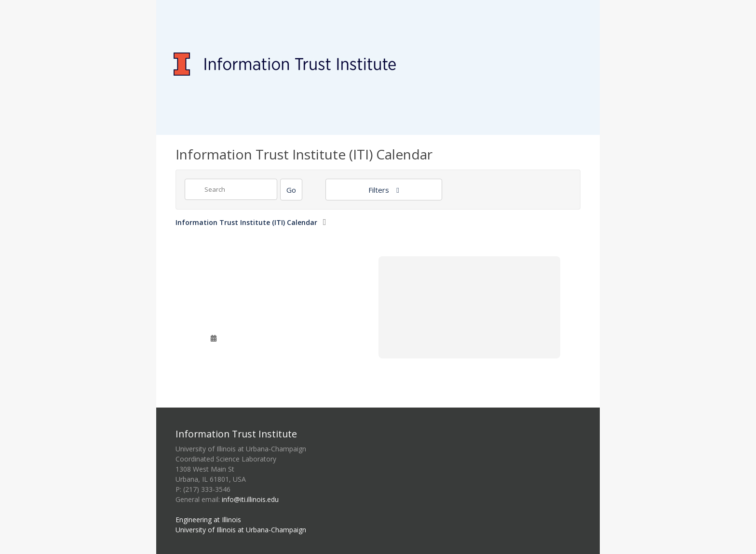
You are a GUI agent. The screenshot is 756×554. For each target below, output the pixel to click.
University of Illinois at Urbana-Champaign (241, 530)
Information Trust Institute (236, 434)
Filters (380, 190)
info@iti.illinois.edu (250, 499)
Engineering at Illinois (208, 520)
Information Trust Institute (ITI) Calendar (246, 222)
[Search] (291, 190)
